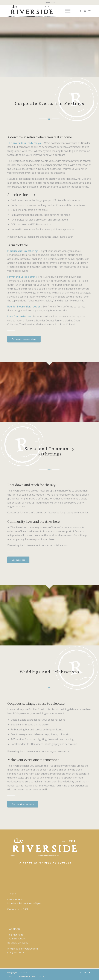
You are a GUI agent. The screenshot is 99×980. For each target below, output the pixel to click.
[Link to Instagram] (85, 11)
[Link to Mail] (89, 11)
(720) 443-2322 (49, 2)
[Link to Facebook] (80, 11)
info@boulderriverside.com (23, 949)
